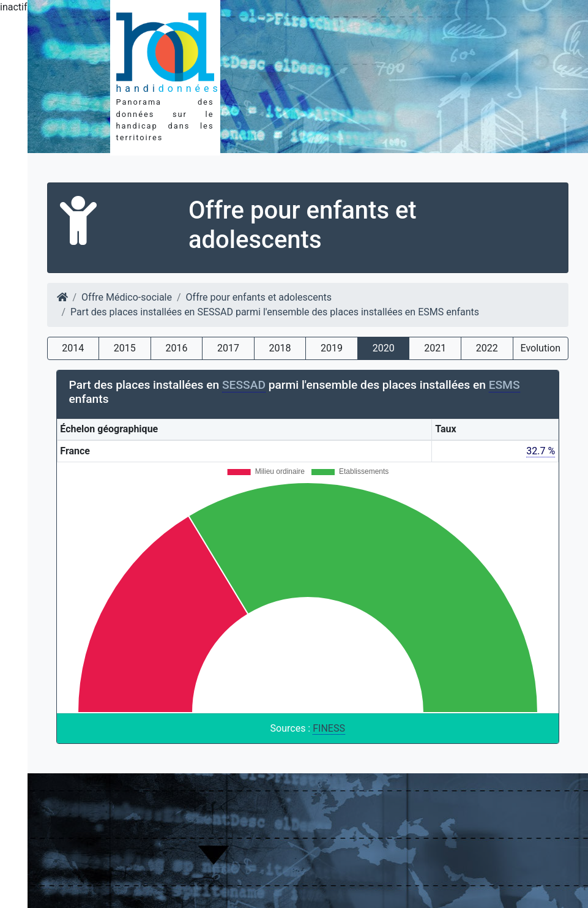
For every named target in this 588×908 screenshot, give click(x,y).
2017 (228, 348)
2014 (73, 348)
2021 (435, 348)
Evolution (541, 348)
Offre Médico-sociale (127, 297)
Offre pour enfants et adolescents (259, 297)
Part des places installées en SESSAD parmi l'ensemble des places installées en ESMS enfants (275, 312)
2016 (176, 348)
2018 (280, 348)
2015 (125, 348)
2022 (487, 348)
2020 (384, 348)
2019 (332, 348)
